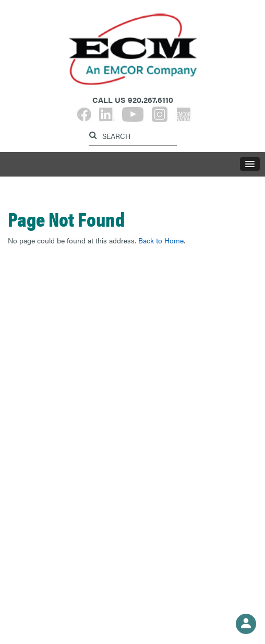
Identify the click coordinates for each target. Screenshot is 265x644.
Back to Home (161, 240)
